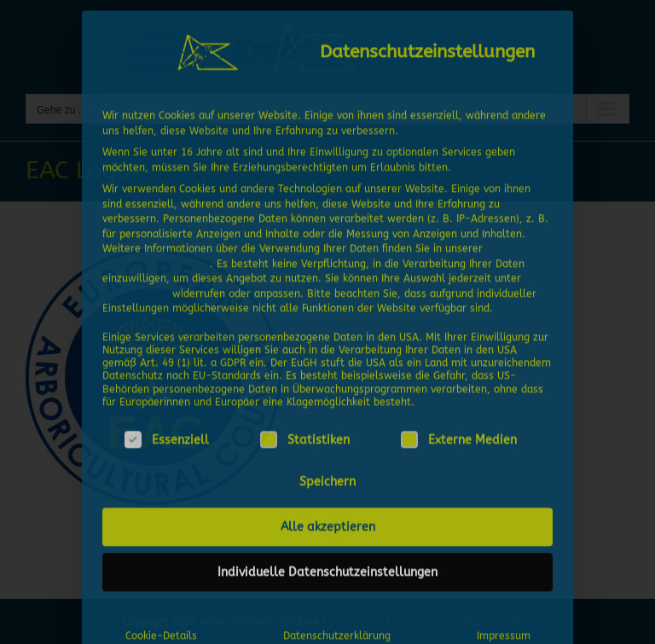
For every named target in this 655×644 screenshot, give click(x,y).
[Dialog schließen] (553, 26)
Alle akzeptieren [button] (328, 522)
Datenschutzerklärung (156, 258)
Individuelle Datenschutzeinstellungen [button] (327, 568)
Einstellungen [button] (136, 288)
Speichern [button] (327, 477)
